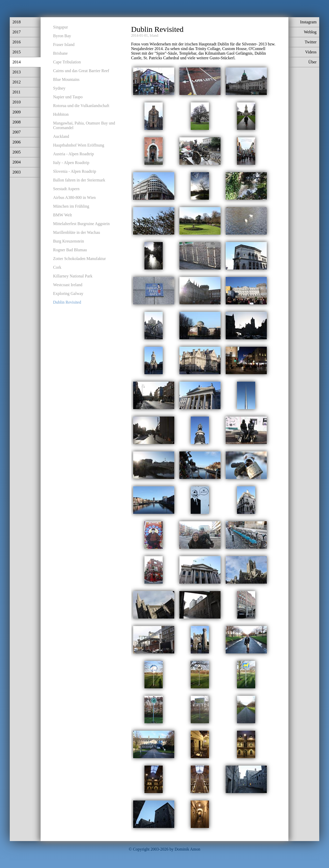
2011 (16, 92)
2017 (16, 32)
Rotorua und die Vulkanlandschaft (81, 106)
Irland (154, 36)
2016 (16, 42)
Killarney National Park (73, 276)
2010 (16, 102)
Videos (311, 52)
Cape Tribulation (67, 62)
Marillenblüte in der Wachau (77, 232)
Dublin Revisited (67, 302)
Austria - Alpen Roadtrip (74, 154)
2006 (16, 142)
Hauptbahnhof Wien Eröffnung (79, 145)
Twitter (311, 42)
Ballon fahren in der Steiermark (79, 180)
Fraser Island (64, 45)
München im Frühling (71, 206)
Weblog (310, 32)
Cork (57, 267)
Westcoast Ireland (68, 285)
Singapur (61, 27)
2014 (16, 62)
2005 (16, 152)
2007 (16, 132)
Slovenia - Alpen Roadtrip (75, 171)
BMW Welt (63, 215)
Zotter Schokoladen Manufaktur (80, 259)
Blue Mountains (66, 79)
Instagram (308, 22)
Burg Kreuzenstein (69, 241)
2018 (16, 22)
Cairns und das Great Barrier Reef (81, 71)
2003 (16, 172)
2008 (16, 122)
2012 (16, 82)
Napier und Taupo (68, 97)
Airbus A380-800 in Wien (75, 197)
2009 (16, 112)
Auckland (61, 136)
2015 (16, 52)
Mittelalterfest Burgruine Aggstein (81, 224)
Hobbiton (61, 114)
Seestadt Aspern (66, 189)
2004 (16, 162)
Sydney (59, 88)
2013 (16, 72)
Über (313, 62)
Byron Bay (62, 36)
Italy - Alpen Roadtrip (71, 163)
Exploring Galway (68, 293)
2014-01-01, (140, 36)
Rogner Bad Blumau (70, 250)
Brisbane (61, 53)
